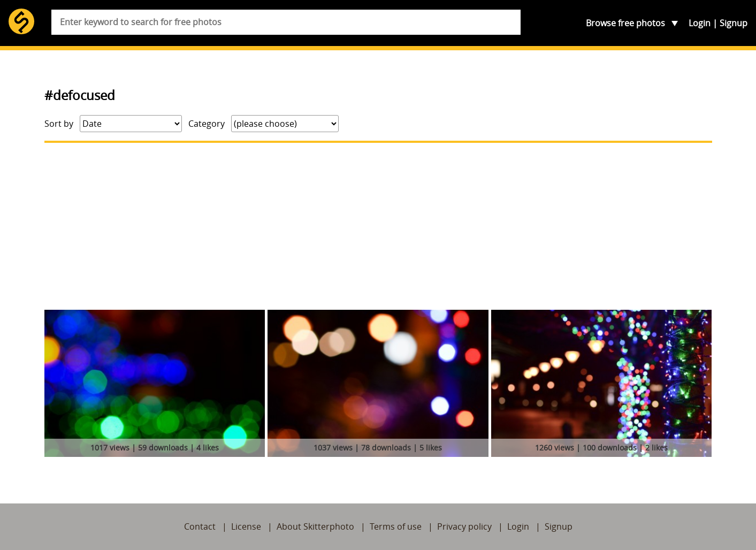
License (246, 526)
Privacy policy (464, 526)
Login (700, 23)
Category (207, 124)
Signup (734, 23)
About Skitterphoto (315, 526)
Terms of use (396, 526)
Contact (200, 526)
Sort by (59, 124)
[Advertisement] (378, 226)
